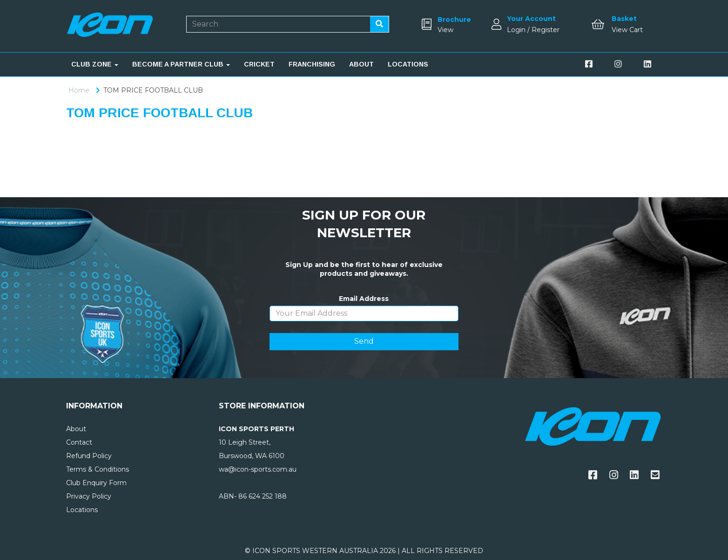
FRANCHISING (312, 64)
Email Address (364, 299)
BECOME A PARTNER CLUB (181, 64)
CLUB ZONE (95, 64)
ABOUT (361, 64)
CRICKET (259, 64)
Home (79, 90)
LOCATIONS (408, 64)
